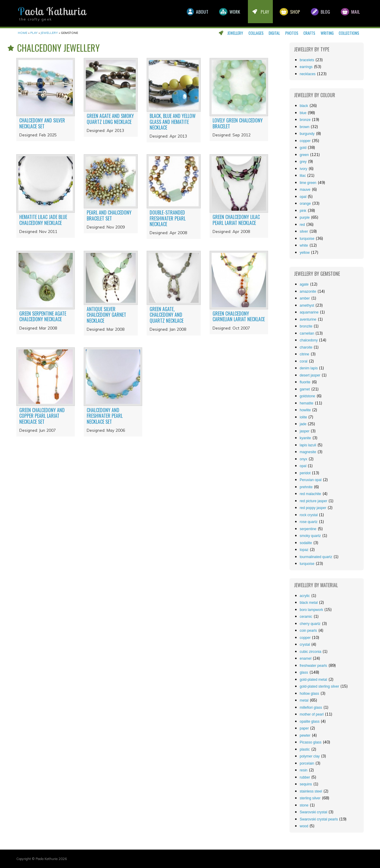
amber (305, 298)
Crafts (309, 33)
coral (304, 361)
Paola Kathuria (52, 11)
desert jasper (310, 375)
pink (303, 211)
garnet (305, 389)
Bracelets (307, 60)
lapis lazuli (308, 445)
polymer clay (310, 756)
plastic (305, 749)
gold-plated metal (313, 680)
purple (305, 218)
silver (304, 231)
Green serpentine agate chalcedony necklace (43, 316)
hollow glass (309, 694)
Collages (256, 33)
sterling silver (310, 798)
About (190, 13)
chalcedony (309, 340)
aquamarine (309, 312)
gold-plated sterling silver (320, 686)
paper (304, 728)
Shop (287, 13)
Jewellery (235, 33)
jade (303, 424)
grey (303, 162)
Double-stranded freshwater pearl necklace (168, 218)
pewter (305, 735)
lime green (308, 183)
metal (304, 700)
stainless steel (311, 791)
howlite (305, 410)
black (304, 106)
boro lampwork (312, 610)
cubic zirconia (311, 652)
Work (224, 13)
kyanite (305, 438)
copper (305, 141)
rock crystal (309, 515)
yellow (305, 253)
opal (303, 197)
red (302, 225)
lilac (303, 176)
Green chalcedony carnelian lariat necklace (239, 316)
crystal (305, 645)
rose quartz (309, 522)
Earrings (306, 67)
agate (304, 284)
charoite (306, 347)
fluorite (305, 382)
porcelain (307, 763)
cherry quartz (310, 624)
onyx (304, 459)
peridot (305, 473)
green (304, 155)
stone (304, 805)
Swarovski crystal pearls (319, 819)
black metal (309, 603)
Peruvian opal (311, 480)
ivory (304, 169)
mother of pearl (312, 714)
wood (304, 826)
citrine (305, 354)
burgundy (307, 134)
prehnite (306, 487)
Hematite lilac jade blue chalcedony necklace (43, 220)
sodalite (306, 543)
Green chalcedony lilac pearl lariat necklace (236, 220)
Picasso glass (311, 742)
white (304, 245)
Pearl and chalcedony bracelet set (109, 215)
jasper (305, 431)
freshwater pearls (313, 666)
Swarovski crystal (314, 812)
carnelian (307, 333)
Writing (327, 33)
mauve (305, 190)
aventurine (308, 319)
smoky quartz (310, 536)
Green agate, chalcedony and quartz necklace (167, 315)
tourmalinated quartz (316, 557)
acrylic (305, 596)
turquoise (307, 239)
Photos (292, 33)
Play (256, 13)
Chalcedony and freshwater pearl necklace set (105, 416)
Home (23, 33)
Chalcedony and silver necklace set (42, 123)
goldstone (308, 396)
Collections (349, 33)
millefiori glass (311, 708)
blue (303, 113)
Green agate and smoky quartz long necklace (110, 119)
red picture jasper (314, 501)
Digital (274, 33)
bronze (305, 120)
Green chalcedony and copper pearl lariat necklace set (42, 416)
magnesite (308, 452)
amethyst (307, 305)
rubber (305, 777)
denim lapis (309, 368)
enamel (306, 659)
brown (305, 127)
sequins (306, 784)
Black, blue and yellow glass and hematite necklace (173, 122)
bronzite (306, 326)
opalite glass (310, 722)
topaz (304, 550)
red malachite (311, 494)
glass (304, 672)
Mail (350, 13)
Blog (319, 13)
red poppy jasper (313, 508)
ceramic (306, 617)
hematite (307, 403)
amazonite (308, 292)
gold (303, 148)
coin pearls (308, 631)
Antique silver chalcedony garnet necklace (106, 315)
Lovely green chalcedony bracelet (238, 123)
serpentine (308, 529)
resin (304, 770)
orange (305, 204)
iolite (304, 417)
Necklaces (308, 74)
